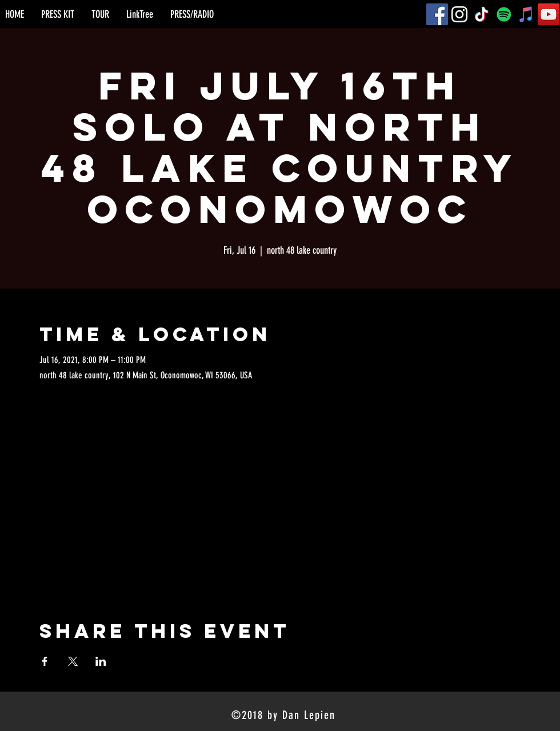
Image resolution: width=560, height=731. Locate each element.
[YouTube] (549, 14)
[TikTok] (482, 14)
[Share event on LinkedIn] (101, 661)
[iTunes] (526, 14)
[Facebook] (437, 14)
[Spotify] (504, 14)
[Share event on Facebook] (45, 661)
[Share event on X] (73, 661)
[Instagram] (459, 14)
